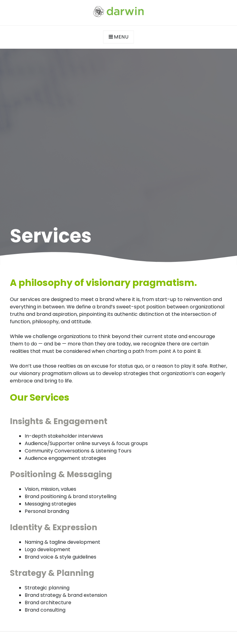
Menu (118, 37)
